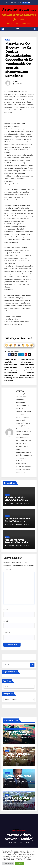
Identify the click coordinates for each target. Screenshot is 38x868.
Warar (8, 40)
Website (7, 633)
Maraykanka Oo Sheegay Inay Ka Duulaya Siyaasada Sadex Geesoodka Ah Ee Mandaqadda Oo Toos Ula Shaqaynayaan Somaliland (19, 60)
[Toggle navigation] (18, 29)
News (7, 751)
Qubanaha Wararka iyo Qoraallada (15, 729)
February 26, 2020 (14, 760)
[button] (32, 29)
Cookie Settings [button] (8, 864)
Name (6, 610)
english (8, 773)
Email (6, 621)
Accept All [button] (20, 864)
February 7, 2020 (13, 804)
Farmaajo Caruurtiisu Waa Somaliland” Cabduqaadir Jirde (17, 756)
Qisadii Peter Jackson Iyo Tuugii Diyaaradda (17, 733)
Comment (8, 570)
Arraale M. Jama (23, 503)
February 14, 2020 (14, 782)
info (16, 81)
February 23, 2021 (14, 738)
